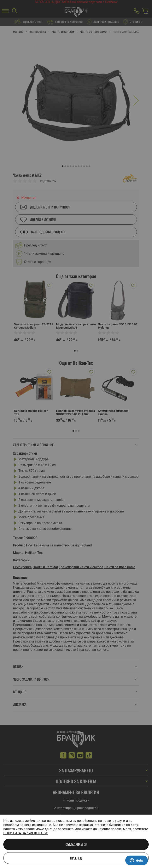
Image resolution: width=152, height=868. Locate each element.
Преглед (76, 858)
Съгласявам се (76, 844)
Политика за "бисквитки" (26, 833)
